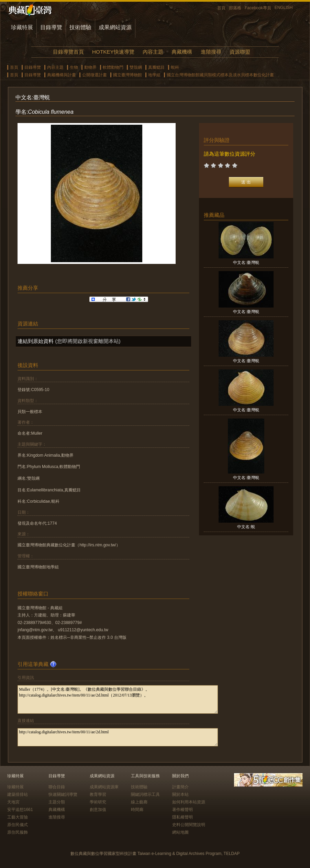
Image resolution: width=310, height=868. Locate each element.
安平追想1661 (20, 810)
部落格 (235, 8)
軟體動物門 (113, 67)
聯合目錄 (57, 787)
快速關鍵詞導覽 (63, 794)
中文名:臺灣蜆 (246, 263)
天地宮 (13, 802)
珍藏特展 (22, 27)
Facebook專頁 (258, 8)
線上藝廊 (139, 802)
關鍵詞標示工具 (145, 794)
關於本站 (180, 794)
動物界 (90, 67)
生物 (74, 67)
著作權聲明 (182, 810)
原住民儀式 (18, 825)
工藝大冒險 (18, 817)
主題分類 (57, 802)
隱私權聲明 (182, 817)
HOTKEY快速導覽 (113, 52)
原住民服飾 (18, 832)
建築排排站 (18, 794)
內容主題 (153, 52)
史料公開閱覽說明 (189, 825)
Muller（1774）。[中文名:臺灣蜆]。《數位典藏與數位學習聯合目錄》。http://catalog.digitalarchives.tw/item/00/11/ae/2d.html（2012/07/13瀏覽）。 (118, 699)
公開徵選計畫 (95, 75)
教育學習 (98, 794)
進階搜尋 (211, 52)
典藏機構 (182, 52)
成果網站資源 (115, 27)
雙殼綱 (136, 67)
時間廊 (137, 810)
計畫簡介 (180, 787)
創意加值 (98, 810)
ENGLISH (284, 8)
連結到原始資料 (36, 341)
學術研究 (98, 802)
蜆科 (175, 67)
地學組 (154, 75)
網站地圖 (180, 832)
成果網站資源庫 (104, 787)
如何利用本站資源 (189, 802)
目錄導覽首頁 (68, 52)
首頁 (221, 8)
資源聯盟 (240, 52)
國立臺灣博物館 (128, 75)
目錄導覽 (51, 27)
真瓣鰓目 (156, 67)
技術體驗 (80, 27)
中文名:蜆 (246, 527)
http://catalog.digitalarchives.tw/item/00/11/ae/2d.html (118, 737)
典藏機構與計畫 (62, 75)
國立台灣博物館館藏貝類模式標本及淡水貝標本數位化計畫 (220, 75)
